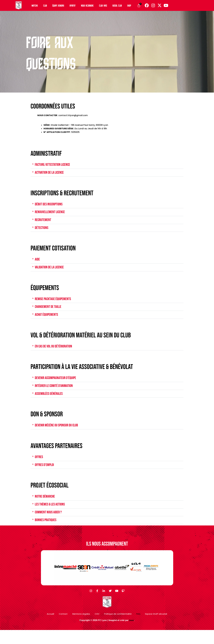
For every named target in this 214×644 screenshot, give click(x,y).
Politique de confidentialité (118, 628)
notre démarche (46, 505)
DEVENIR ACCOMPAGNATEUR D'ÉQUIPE (58, 384)
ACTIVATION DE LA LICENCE (51, 173)
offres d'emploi (45, 473)
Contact (63, 628)
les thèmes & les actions (52, 513)
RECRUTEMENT (44, 222)
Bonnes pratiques (47, 530)
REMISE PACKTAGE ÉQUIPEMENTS (55, 303)
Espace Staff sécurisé (156, 628)
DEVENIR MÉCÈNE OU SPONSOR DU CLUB (59, 432)
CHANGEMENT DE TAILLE (49, 311)
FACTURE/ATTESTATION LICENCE (54, 165)
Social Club (117, 5)
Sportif (73, 5)
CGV (97, 628)
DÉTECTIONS (42, 230)
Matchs (35, 5)
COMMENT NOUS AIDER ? (50, 522)
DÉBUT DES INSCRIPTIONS (50, 205)
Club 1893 (103, 5)
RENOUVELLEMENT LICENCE (51, 214)
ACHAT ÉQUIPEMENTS (48, 319)
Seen (131, 634)
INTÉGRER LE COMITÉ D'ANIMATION (56, 392)
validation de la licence (51, 271)
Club (45, 5)
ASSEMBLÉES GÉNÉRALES (50, 400)
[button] (107, 165)
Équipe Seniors (58, 5)
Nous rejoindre (87, 5)
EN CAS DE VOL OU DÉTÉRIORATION (55, 352)
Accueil (50, 628)
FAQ (138, 628)
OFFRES (39, 464)
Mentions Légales (81, 628)
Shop (129, 5)
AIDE (38, 262)
